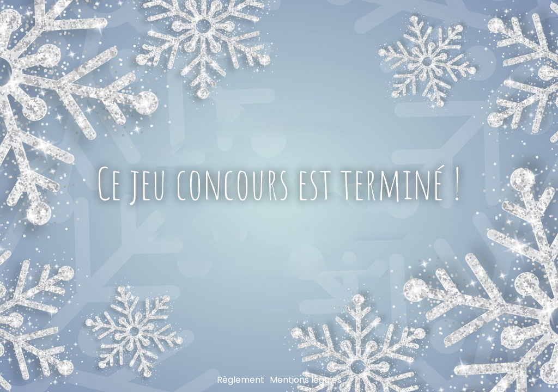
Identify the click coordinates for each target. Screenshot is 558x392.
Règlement (241, 380)
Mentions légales (306, 380)
